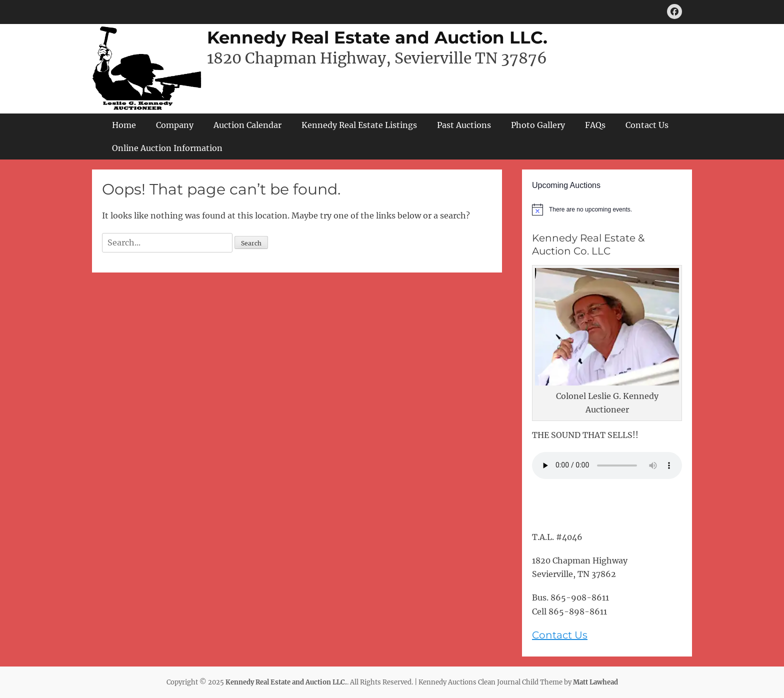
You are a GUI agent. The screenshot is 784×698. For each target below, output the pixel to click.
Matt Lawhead (595, 682)
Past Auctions (464, 125)
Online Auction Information (167, 148)
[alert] (607, 209)
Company (175, 125)
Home (124, 125)
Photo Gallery (538, 125)
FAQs (595, 125)
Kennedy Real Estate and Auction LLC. (377, 37)
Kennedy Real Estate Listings (359, 125)
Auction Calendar (247, 125)
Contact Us (647, 125)
